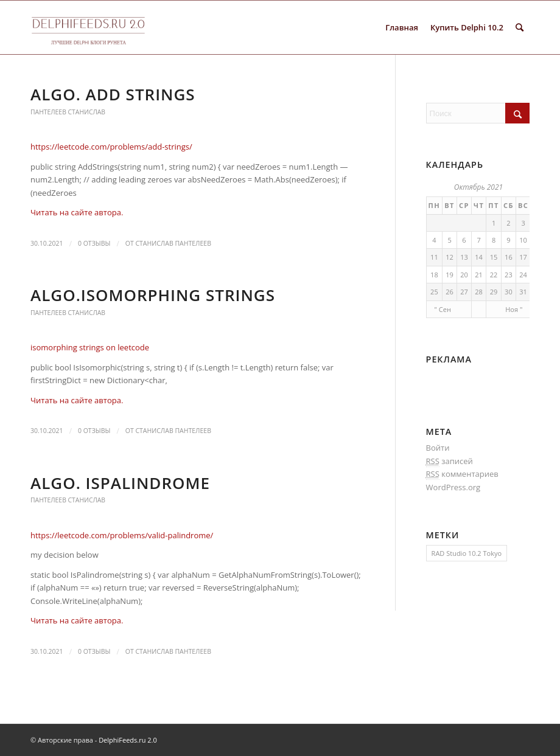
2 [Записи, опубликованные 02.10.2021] (508, 223)
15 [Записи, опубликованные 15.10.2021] (494, 257)
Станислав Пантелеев (173, 243)
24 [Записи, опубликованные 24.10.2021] (523, 275)
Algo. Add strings (113, 94)
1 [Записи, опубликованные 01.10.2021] (494, 223)
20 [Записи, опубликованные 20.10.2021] (464, 275)
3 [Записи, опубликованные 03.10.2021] (523, 223)
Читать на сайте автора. (77, 212)
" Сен (443, 309)
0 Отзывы (94, 243)
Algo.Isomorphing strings (153, 295)
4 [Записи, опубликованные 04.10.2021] (434, 240)
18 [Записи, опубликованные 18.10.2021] (434, 275)
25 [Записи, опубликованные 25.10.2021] (434, 292)
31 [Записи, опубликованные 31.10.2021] (523, 292)
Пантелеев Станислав (68, 112)
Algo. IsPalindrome (120, 483)
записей (450, 461)
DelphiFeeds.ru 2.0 (128, 740)
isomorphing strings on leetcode (90, 347)
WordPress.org (453, 487)
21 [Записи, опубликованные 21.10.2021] (479, 275)
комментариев (462, 474)
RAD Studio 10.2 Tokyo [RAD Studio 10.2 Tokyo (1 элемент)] (467, 553)
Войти (438, 448)
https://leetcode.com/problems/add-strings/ (111, 147)
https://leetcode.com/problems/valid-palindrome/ (122, 535)
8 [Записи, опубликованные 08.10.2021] (494, 240)
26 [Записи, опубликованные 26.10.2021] (450, 292)
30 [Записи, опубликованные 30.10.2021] (509, 292)
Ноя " (514, 309)
